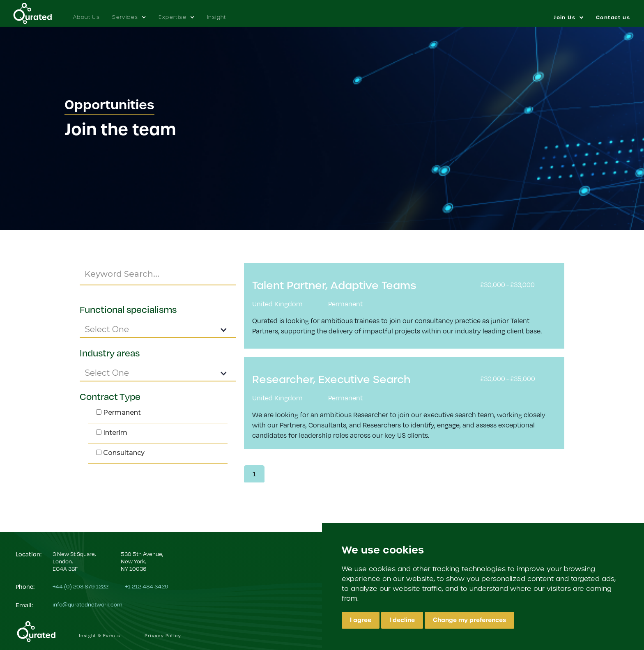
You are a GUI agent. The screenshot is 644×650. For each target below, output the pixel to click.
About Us (86, 17)
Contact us (613, 18)
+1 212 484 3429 (146, 586)
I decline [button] (402, 620)
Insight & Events (99, 636)
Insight (217, 17)
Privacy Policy (163, 636)
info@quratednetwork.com (87, 604)
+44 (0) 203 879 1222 (80, 586)
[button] (129, 13)
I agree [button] (361, 620)
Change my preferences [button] (469, 620)
